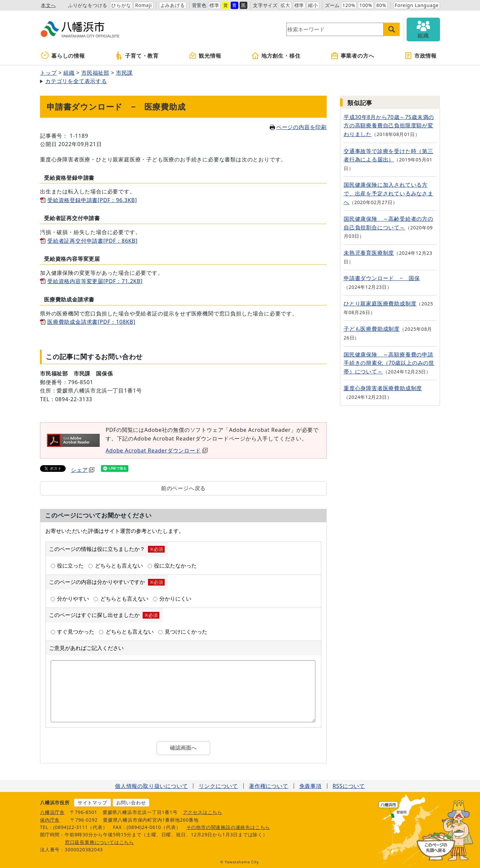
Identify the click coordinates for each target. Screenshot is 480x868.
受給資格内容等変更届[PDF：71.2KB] (95, 281)
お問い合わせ (131, 802)
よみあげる (173, 5)
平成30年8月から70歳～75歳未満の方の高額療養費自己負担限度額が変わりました (389, 126)
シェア (83, 470)
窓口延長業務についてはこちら (99, 842)
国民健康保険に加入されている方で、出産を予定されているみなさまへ (388, 193)
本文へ (48, 5)
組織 (69, 73)
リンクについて (218, 786)
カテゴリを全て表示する (76, 81)
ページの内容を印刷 (298, 127)
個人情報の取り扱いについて (151, 786)
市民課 (124, 73)
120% (349, 5)
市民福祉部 (95, 73)
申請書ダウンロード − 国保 (382, 278)
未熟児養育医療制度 (369, 253)
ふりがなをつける (88, 5)
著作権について (269, 786)
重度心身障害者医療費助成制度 (383, 388)
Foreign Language (417, 5)
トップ (48, 73)
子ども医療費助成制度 (372, 329)
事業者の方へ (352, 56)
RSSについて (349, 786)
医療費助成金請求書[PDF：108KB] (91, 322)
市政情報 (420, 56)
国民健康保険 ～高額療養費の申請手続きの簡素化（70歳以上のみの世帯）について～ (389, 363)
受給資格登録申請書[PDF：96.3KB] (92, 200)
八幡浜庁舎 (52, 812)
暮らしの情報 (63, 56)
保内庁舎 (50, 820)
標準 (214, 5)
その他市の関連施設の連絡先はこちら (228, 827)
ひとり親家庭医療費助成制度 (380, 303)
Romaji (143, 5)
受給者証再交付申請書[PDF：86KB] (92, 241)
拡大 (285, 5)
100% (366, 5)
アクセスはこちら (203, 812)
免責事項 (310, 786)
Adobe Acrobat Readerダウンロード (157, 451)
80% (381, 5)
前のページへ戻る (183, 488)
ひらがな (121, 5)
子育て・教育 (137, 56)
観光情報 (205, 56)
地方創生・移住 (276, 56)
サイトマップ (92, 802)
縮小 (313, 5)
